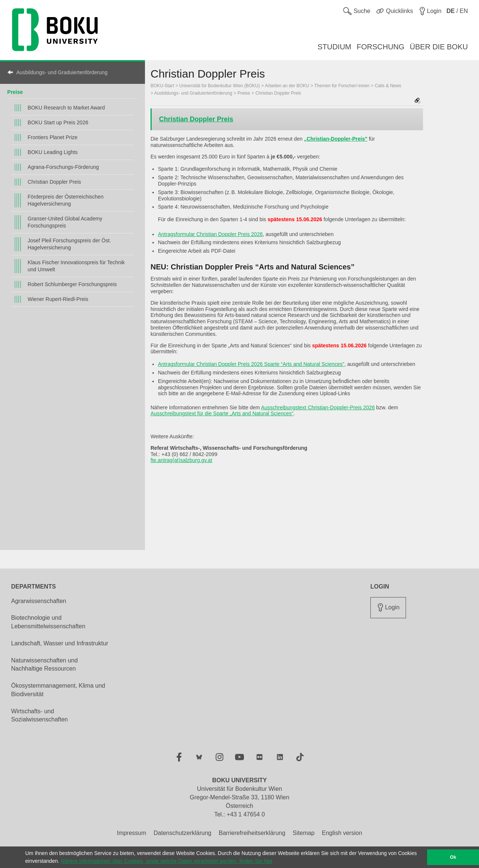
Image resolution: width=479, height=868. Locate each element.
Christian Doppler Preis (54, 182)
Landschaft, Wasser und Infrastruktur (60, 643)
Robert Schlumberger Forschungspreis (72, 284)
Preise (15, 92)
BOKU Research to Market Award (66, 108)
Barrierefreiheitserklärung (252, 833)
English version (342, 833)
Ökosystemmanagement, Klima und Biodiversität (58, 690)
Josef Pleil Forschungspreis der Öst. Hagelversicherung (70, 244)
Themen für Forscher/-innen (342, 86)
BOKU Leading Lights (53, 152)
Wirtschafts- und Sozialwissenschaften (39, 715)
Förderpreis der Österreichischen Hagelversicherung (66, 200)
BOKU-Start (162, 86)
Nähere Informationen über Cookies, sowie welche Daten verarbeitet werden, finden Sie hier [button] (167, 861)
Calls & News (388, 86)
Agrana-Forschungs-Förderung (63, 167)
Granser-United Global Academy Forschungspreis (65, 222)
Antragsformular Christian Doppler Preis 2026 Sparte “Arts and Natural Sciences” (251, 364)
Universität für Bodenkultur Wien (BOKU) (220, 86)
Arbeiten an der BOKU (287, 86)
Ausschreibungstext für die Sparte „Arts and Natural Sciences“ (222, 413)
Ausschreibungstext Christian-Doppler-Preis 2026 (318, 407)
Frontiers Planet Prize (53, 137)
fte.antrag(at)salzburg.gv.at (181, 460)
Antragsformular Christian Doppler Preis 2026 (210, 234)
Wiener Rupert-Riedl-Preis (58, 299)
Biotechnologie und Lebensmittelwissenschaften (48, 622)
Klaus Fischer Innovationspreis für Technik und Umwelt (76, 266)
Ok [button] (453, 857)
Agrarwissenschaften (39, 601)
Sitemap (304, 833)
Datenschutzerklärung (182, 833)
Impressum (131, 833)
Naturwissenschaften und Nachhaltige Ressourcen (44, 665)
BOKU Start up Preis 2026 (58, 122)
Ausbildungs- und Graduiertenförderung (62, 72)
